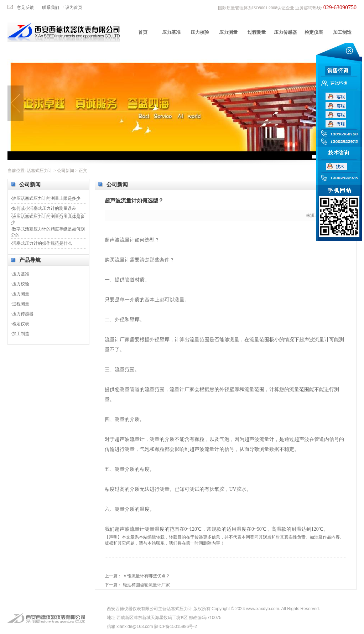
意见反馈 (25, 7)
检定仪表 (314, 32)
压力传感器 (285, 32)
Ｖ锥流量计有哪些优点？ (146, 576)
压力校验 (200, 32)
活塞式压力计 (40, 171)
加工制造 (342, 32)
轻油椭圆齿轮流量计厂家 (146, 585)
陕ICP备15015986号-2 (176, 627)
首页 (143, 32)
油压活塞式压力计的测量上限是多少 (46, 198)
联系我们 (51, 7)
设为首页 (74, 7)
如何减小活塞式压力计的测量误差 (44, 208)
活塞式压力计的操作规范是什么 (42, 243)
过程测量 (257, 32)
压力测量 (228, 32)
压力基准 (171, 32)
